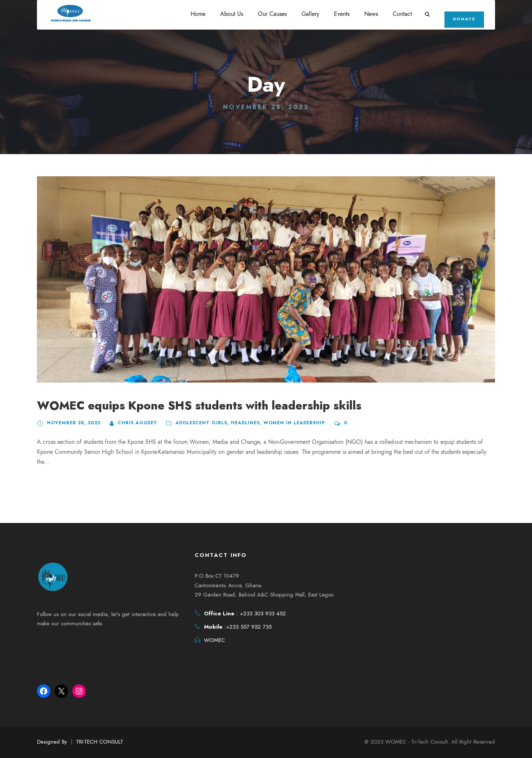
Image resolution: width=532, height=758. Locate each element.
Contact (403, 14)
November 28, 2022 (72, 423)
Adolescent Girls (197, 423)
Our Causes (273, 14)
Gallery (311, 14)
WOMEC (214, 641)
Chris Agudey (134, 423)
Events (343, 14)
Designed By (52, 742)
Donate (465, 19)
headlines (240, 423)
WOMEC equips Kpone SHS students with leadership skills (197, 406)
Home (199, 14)
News (372, 14)
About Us (233, 14)
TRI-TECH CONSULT (100, 742)
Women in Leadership (288, 423)
